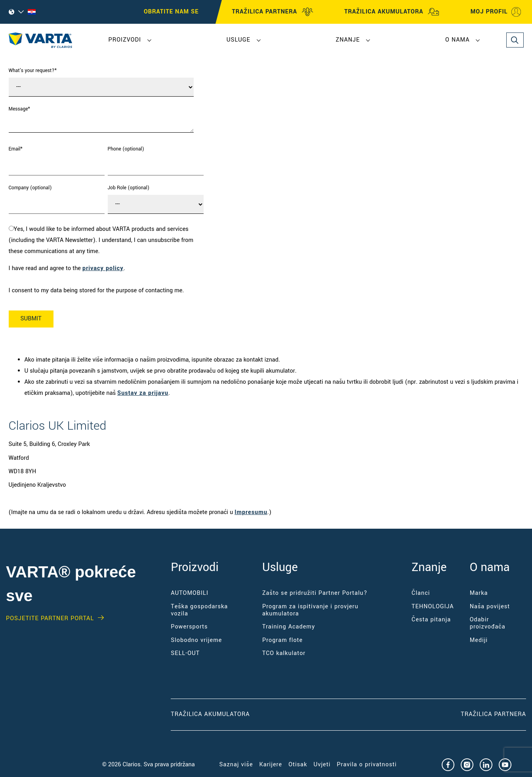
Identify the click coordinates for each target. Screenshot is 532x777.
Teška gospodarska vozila (199, 610)
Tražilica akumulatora (210, 714)
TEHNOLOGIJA (433, 607)
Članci (421, 593)
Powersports (189, 627)
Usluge (238, 40)
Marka (479, 593)
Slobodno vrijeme (196, 640)
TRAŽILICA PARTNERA (273, 12)
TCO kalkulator (284, 653)
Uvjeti (322, 765)
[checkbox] (106, 240)
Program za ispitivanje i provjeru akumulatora (310, 610)
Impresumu (251, 512)
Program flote (282, 640)
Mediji (479, 640)
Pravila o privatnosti (367, 765)
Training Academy (289, 627)
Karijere (271, 765)
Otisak (298, 765)
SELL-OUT (185, 653)
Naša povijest (490, 607)
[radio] (106, 240)
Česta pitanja (431, 620)
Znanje (348, 40)
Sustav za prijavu (143, 393)
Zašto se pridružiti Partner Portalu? (315, 593)
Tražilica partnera (493, 714)
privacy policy (103, 268)
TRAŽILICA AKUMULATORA (392, 12)
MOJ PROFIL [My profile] (496, 12)
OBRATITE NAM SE (171, 12)
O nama (457, 40)
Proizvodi (125, 40)
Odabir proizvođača (488, 623)
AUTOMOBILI (190, 593)
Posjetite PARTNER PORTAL (50, 619)
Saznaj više (236, 765)
